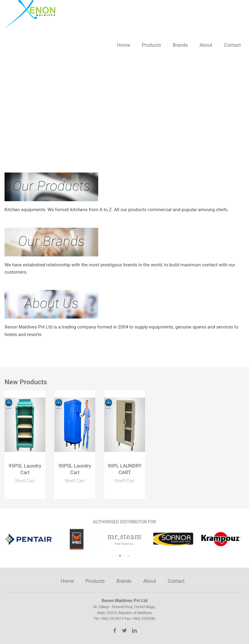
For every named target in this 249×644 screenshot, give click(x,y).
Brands (181, 45)
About (207, 45)
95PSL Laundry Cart (25, 469)
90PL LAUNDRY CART (124, 469)
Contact (232, 45)
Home (124, 45)
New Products (26, 382)
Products (152, 45)
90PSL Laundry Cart (75, 469)
